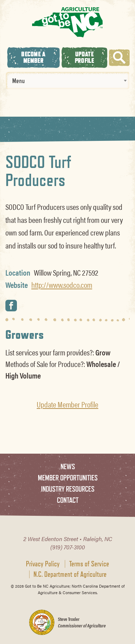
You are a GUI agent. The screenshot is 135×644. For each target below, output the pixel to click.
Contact (68, 500)
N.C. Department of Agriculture (70, 574)
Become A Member (33, 57)
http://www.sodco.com (62, 285)
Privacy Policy (43, 564)
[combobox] (67, 81)
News (68, 466)
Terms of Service (89, 564)
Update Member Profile (67, 404)
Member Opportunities (68, 478)
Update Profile (84, 57)
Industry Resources (68, 489)
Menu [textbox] (19, 81)
